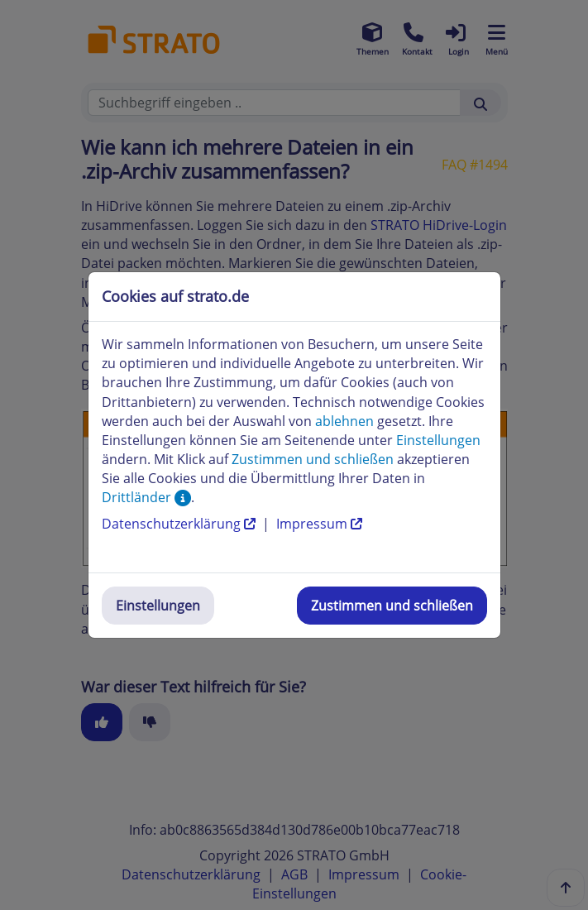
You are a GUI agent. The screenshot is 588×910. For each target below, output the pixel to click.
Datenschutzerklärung (180, 524)
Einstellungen (158, 606)
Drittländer (146, 497)
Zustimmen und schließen (392, 606)
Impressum (319, 524)
